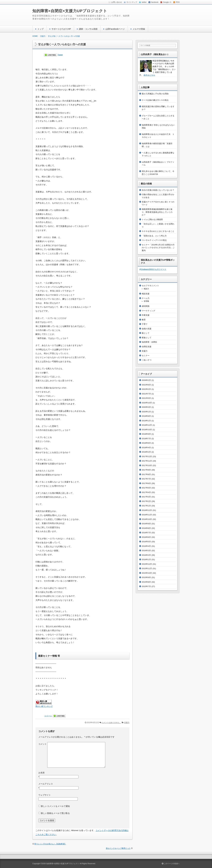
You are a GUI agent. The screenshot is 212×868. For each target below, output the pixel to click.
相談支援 (146, 294)
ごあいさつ (147, 360)
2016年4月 (146, 546)
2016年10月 (147, 519)
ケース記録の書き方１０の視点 (155, 100)
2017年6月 (146, 483)
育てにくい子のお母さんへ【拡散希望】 (50, 844)
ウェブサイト (45, 795)
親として (146, 333)
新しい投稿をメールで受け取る (55, 813)
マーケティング (148, 311)
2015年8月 (146, 582)
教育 (144, 320)
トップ (40, 29)
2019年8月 (146, 416)
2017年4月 (146, 492)
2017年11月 (147, 461)
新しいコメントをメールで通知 (55, 806)
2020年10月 (147, 403)
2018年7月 (146, 439)
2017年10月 (147, 465)
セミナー (146, 356)
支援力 (127, 723)
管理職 (146, 301)
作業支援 (146, 315)
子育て (145, 324)
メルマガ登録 (139, 29)
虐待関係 (146, 306)
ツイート (48, 716)
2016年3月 (146, 551)
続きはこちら (149, 75)
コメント (43, 744)
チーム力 (146, 298)
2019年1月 (146, 421)
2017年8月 (146, 474)
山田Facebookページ (115, 29)
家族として (147, 338)
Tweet (60, 55)
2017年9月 (146, 470)
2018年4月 (146, 448)
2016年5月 (146, 542)
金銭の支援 (147, 329)
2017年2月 (146, 501)
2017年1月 (146, 506)
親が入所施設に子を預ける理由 (155, 94)
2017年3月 (146, 497)
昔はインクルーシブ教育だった (118, 848)
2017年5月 (146, 488)
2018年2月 (146, 452)
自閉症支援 (147, 347)
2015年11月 (147, 568)
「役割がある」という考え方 (154, 236)
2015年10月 (147, 573)
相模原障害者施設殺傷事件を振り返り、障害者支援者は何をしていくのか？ (157, 212)
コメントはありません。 (111, 723)
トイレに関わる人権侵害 (152, 219)
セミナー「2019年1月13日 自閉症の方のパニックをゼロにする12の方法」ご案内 (158, 248)
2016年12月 (147, 510)
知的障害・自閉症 (149, 342)
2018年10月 (147, 430)
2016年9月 (146, 524)
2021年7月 (146, 394)
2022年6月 (146, 385)
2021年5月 (146, 398)
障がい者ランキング (44, 706)
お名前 (42, 773)
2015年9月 (146, 577)
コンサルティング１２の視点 (154, 240)
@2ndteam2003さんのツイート (153, 269)
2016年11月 (147, 515)
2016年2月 (146, 555)
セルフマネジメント (150, 286)
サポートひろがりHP (61, 29)
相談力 (146, 289)
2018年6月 (146, 443)
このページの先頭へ (171, 864)
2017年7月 (146, 479)
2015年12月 (147, 564)
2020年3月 (146, 407)
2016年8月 (146, 528)
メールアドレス (46, 784)
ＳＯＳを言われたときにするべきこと (158, 231)
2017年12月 (147, 456)
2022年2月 (146, 389)
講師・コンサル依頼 (88, 29)
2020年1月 (146, 412)
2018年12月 (147, 425)
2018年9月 (146, 434)
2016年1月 (146, 559)
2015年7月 (146, 586)
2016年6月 (146, 537)
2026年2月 (146, 380)
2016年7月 (146, 533)
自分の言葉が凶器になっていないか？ (158, 190)
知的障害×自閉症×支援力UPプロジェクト (70, 11)
